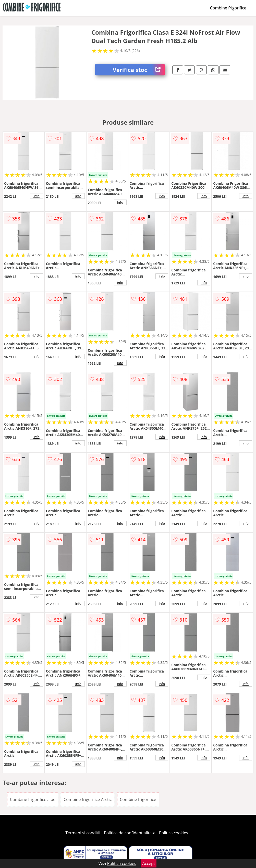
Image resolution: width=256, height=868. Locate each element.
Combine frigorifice (228, 8)
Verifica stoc (139, 70)
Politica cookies (174, 833)
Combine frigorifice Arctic (88, 799)
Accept (149, 863)
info (36, 196)
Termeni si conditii (83, 833)
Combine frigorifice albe (33, 799)
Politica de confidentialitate (130, 833)
